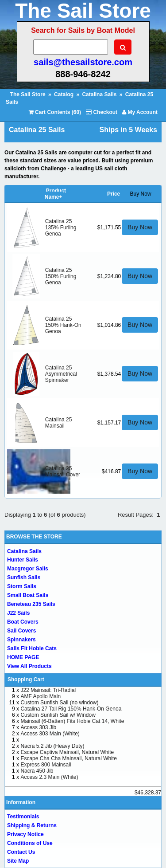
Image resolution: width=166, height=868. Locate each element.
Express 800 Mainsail (46, 765)
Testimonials (23, 817)
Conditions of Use (30, 843)
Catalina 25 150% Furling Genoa (61, 276)
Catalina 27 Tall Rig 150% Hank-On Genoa (71, 709)
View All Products (29, 666)
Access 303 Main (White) (50, 734)
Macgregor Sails (28, 569)
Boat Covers (23, 622)
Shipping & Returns (32, 825)
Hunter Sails (23, 560)
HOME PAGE (23, 657)
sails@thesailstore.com (83, 62)
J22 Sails (18, 613)
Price (114, 194)
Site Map (18, 861)
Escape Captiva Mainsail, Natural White (67, 752)
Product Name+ (55, 194)
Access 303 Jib (38, 727)
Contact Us (21, 852)
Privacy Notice (25, 834)
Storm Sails (22, 586)
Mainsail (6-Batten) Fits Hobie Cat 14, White (72, 721)
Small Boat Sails (28, 595)
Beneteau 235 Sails (31, 604)
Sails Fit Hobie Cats (32, 648)
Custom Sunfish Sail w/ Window (58, 715)
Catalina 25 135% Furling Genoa (61, 228)
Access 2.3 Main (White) (49, 777)
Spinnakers (21, 640)
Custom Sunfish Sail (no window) (59, 703)
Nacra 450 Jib (37, 771)
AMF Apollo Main (41, 696)
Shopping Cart (26, 679)
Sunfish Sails (24, 577)
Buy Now (140, 227)
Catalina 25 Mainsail (59, 423)
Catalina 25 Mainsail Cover (63, 471)
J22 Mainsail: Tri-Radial (48, 690)
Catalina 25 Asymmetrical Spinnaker (61, 374)
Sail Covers (21, 631)
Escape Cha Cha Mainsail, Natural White (68, 758)
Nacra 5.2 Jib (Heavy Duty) (52, 746)
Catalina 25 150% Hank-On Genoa (63, 325)
